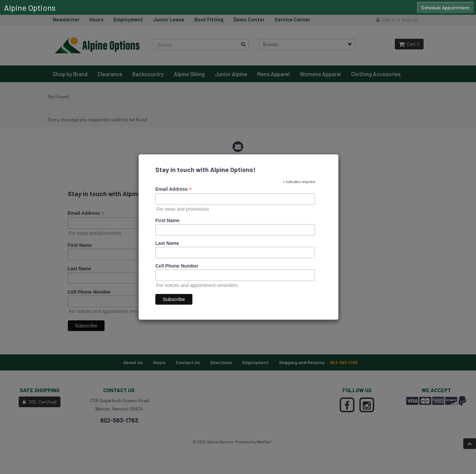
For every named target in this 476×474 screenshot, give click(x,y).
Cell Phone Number (177, 266)
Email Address (174, 189)
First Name (167, 220)
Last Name (167, 243)
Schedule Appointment (445, 8)
